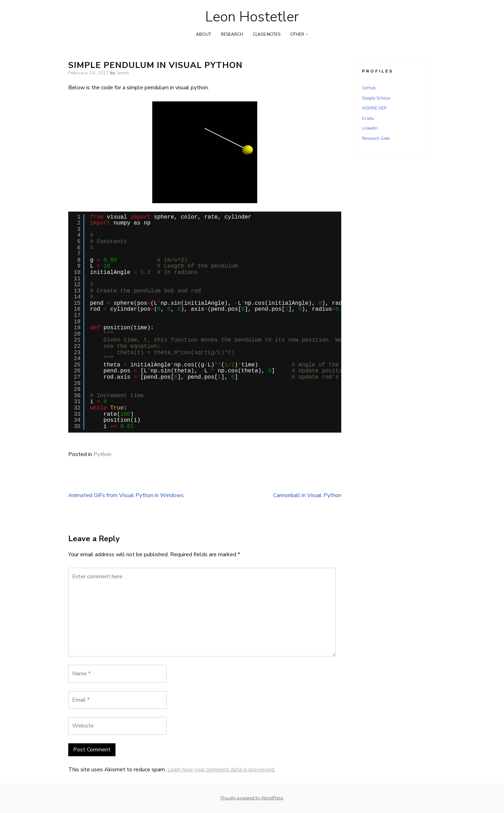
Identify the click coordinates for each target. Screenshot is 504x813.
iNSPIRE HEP (374, 108)
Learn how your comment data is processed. (221, 770)
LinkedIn (370, 128)
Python (102, 454)
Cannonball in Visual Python (307, 495)
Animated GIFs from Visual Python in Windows (126, 495)
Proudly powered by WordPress (252, 798)
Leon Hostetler (252, 17)
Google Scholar (376, 98)
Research (232, 34)
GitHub (369, 88)
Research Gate (376, 138)
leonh (123, 73)
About (204, 34)
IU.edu (368, 118)
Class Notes (267, 34)
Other (297, 34)
